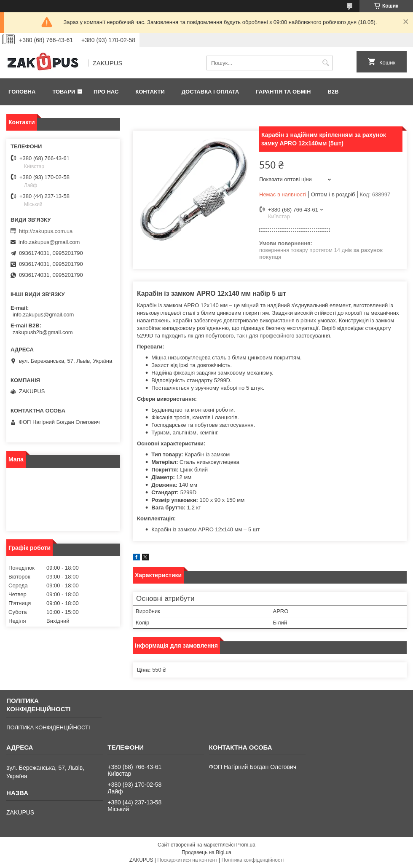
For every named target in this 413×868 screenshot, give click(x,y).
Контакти (150, 92)
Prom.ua (246, 845)
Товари (64, 92)
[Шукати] (326, 63)
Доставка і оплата (210, 92)
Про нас (106, 92)
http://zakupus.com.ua (46, 231)
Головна (22, 92)
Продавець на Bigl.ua (206, 852)
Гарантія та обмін (283, 92)
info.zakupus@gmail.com (49, 242)
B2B (333, 92)
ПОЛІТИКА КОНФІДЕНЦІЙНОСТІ (48, 727)
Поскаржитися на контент (187, 860)
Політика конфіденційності (253, 860)
